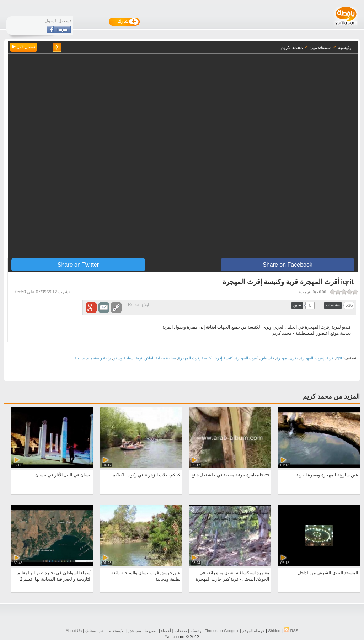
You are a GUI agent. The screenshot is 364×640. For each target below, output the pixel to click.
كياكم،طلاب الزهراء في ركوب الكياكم (146, 475)
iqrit (339, 358)
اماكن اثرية (144, 358)
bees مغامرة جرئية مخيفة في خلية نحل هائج (230, 475)
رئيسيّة (196, 631)
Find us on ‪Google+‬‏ (222, 631)
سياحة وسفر (123, 358)
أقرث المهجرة (247, 358)
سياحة (80, 358)
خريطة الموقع (254, 631)
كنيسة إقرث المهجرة (195, 358)
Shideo (274, 631)
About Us (74, 631)
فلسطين (267, 358)
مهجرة (282, 358)
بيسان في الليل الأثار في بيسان (63, 475)
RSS (291, 631)
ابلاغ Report (138, 305)
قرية (330, 358)
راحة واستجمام (99, 358)
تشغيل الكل (24, 47)
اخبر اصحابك (95, 631)
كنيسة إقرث (223, 358)
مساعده (134, 631)
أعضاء (166, 631)
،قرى (294, 358)
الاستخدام (117, 631)
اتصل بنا (151, 631)
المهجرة (307, 358)
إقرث (320, 358)
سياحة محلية (166, 358)
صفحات (181, 631)
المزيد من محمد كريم (331, 396)
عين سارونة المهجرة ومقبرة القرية (327, 475)
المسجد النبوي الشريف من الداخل (328, 573)
